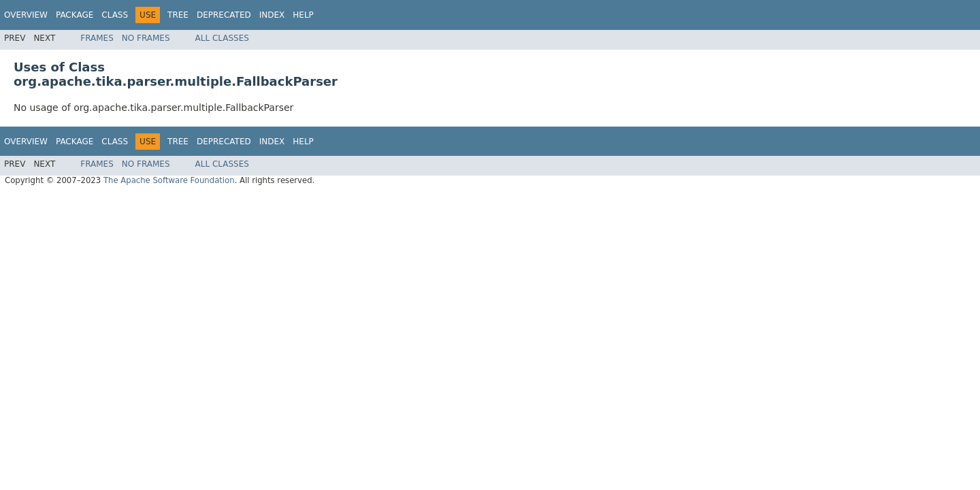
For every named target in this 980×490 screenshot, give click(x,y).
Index (272, 15)
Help (303, 15)
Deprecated (224, 15)
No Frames (146, 38)
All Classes (222, 38)
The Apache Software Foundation (169, 180)
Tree (178, 15)
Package (75, 15)
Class (115, 15)
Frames (97, 38)
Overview (26, 15)
